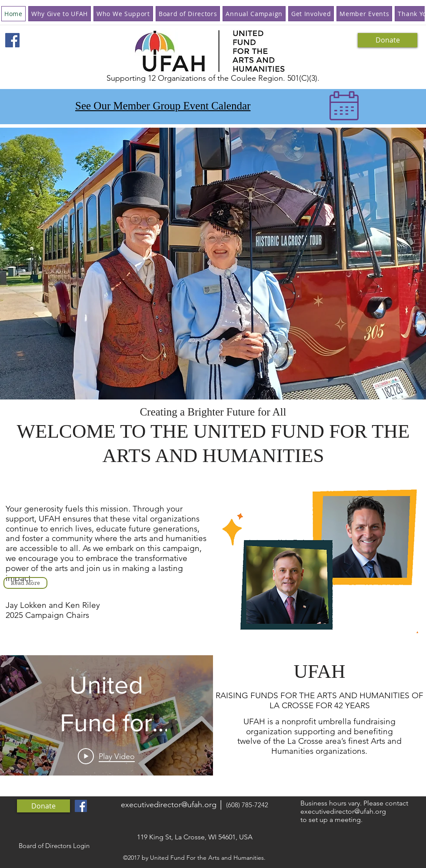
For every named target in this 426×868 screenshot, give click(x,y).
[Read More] (25, 583)
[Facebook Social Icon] (12, 40)
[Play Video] (106, 756)
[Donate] (388, 40)
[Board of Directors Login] (54, 846)
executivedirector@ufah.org (169, 805)
